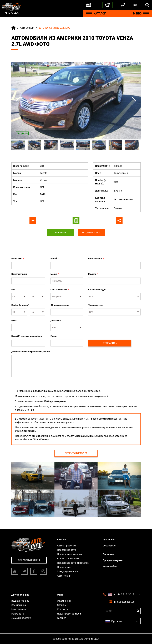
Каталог (62, 540)
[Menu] (89, 14)
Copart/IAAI (109, 546)
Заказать (60, 233)
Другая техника (20, 595)
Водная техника (20, 601)
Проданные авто (67, 550)
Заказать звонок (29, 560)
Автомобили (27, 28)
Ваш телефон (96, 259)
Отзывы (62, 605)
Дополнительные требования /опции (31, 352)
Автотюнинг (64, 576)
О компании (64, 601)
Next (134, 101)
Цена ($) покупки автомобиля (27, 336)
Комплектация (19, 274)
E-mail (55, 259)
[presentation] (114, 326)
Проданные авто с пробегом (73, 563)
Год (13, 290)
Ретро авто (18, 614)
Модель (93, 274)
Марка (55, 274)
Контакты (63, 609)
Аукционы (109, 540)
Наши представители (69, 614)
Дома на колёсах (21, 618)
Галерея (62, 618)
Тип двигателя (96, 305)
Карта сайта (110, 566)
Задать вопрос (92, 233)
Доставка (57, 321)
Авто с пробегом (66, 546)
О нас (60, 595)
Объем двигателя (60, 305)
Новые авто (64, 567)
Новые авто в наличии (70, 554)
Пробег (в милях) (20, 305)
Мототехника (19, 609)
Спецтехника (19, 605)
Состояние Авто (60, 290)
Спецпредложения (67, 571)
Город (54, 336)
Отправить (110, 343)
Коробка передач (97, 290)
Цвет (14, 321)
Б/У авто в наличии (68, 559)
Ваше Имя (18, 259)
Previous (18, 101)
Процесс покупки (113, 560)
